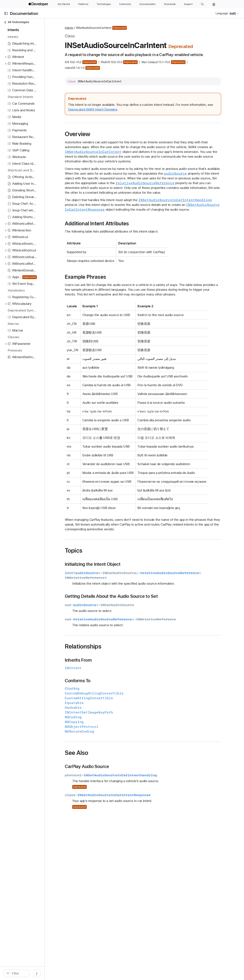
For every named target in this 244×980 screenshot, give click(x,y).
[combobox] (34, 973)
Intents (96, 28)
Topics (100, 585)
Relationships (110, 681)
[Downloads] (170, 4)
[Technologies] (104, 4)
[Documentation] (148, 4)
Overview (104, 140)
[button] (202, 4)
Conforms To (104, 715)
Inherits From (105, 694)
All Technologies (16, 22)
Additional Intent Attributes (124, 238)
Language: (222, 13)
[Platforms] (83, 4)
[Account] (214, 4)
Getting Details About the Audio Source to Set (138, 630)
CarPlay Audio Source (114, 801)
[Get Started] (64, 4)
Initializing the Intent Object (119, 598)
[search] (32, 973)
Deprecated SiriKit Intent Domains (144, 115)
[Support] (188, 4)
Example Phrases (112, 292)
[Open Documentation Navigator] (6, 13)
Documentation (24, 13)
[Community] (125, 4)
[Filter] (34, 973)
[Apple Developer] (39, 4)
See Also (103, 787)
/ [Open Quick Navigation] (69, 973)
